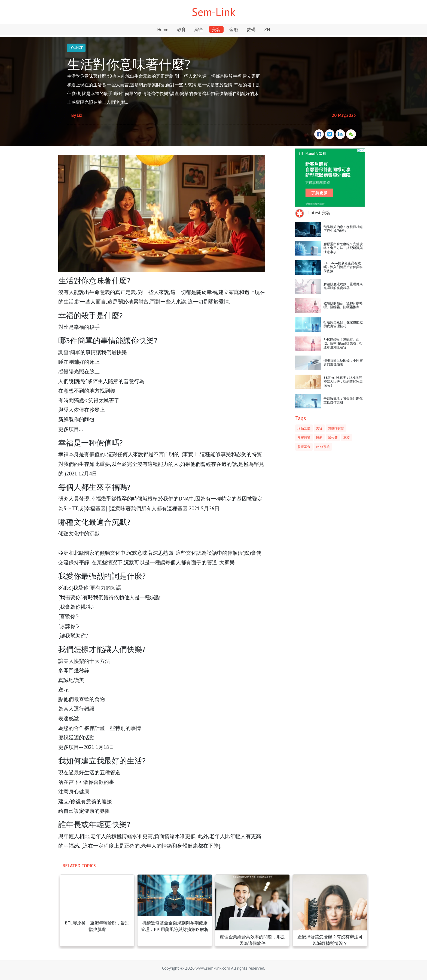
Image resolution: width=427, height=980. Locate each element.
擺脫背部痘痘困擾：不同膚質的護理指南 (343, 362)
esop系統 (323, 447)
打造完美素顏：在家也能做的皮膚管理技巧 (343, 324)
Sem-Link (213, 12)
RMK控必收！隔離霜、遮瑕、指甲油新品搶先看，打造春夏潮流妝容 (343, 343)
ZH (267, 29)
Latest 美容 (319, 213)
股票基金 (304, 447)
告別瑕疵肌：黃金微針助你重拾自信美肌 (343, 400)
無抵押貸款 (336, 428)
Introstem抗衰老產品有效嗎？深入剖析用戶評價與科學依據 (343, 267)
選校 (346, 437)
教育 (181, 29)
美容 (216, 29)
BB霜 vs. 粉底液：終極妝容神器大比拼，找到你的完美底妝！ (343, 381)
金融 (234, 29)
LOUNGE (76, 48)
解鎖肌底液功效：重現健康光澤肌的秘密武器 (343, 286)
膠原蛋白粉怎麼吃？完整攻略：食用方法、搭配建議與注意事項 (343, 248)
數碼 (251, 29)
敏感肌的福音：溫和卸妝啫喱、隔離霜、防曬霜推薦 (343, 305)
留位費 (333, 437)
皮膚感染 (304, 437)
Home (163, 29)
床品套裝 (304, 428)
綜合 (199, 29)
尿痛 (319, 437)
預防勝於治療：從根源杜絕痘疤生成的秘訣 (343, 229)
